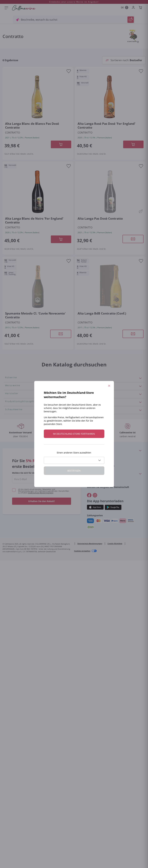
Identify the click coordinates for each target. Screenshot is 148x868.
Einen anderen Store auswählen (74, 453)
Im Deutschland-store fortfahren (74, 434)
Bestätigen (74, 471)
